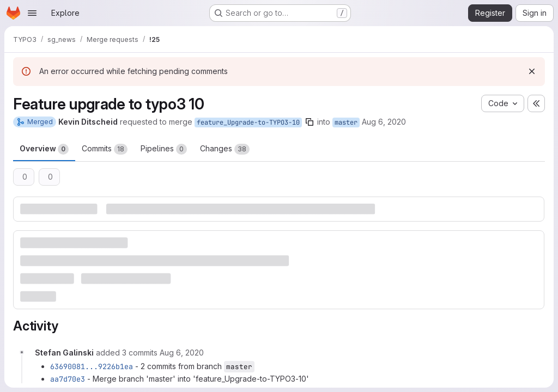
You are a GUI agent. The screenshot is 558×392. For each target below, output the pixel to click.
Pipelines (164, 149)
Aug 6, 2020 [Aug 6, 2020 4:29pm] (384, 122)
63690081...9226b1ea (92, 366)
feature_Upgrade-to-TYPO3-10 (248, 122)
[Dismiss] (532, 71)
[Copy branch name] (310, 122)
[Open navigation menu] (32, 13)
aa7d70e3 (68, 379)
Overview (44, 149)
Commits (105, 149)
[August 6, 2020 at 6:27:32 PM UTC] (182, 353)
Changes (225, 149)
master (346, 122)
